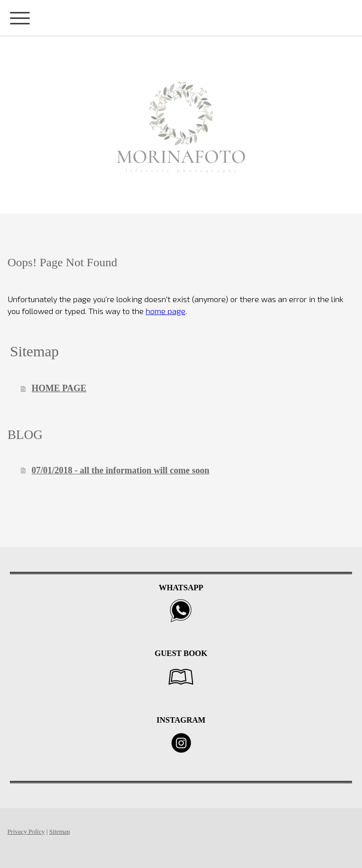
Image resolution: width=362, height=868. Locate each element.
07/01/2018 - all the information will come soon (121, 470)
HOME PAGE (59, 388)
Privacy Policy (26, 832)
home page (166, 311)
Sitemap (60, 832)
